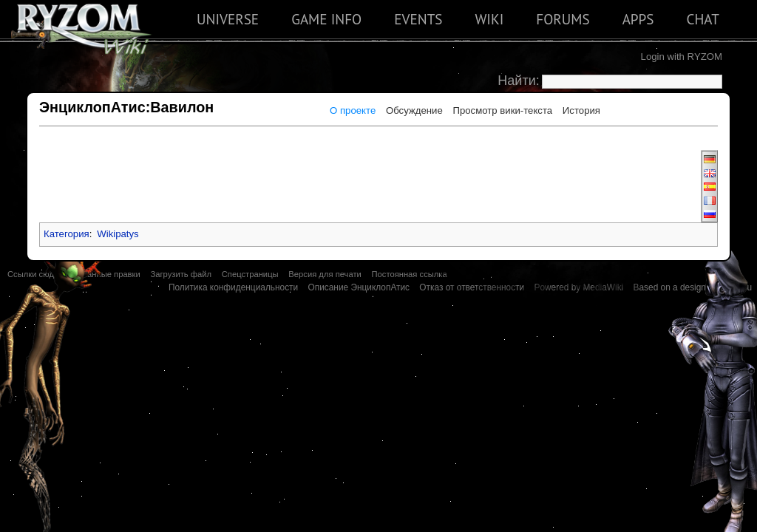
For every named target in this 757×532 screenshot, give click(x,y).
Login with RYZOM (682, 57)
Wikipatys (118, 234)
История (581, 110)
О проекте (353, 110)
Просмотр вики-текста (502, 110)
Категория (67, 234)
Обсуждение (414, 110)
